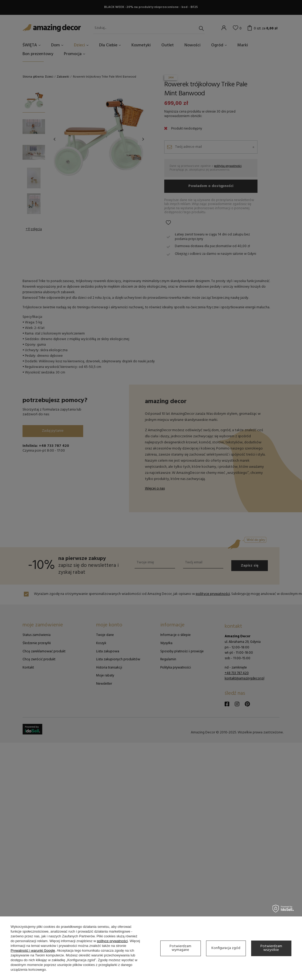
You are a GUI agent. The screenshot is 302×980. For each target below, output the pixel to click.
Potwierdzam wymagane (180, 948)
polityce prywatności (112, 941)
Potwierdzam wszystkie (271, 948)
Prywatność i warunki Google (33, 950)
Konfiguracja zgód (226, 948)
